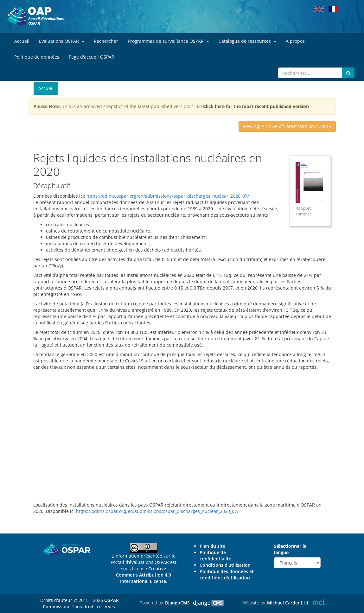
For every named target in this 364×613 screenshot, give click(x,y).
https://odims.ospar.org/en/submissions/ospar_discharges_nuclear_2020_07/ (168, 196)
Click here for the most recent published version (256, 106)
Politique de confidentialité (215, 556)
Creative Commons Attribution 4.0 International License (144, 575)
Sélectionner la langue (290, 549)
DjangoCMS (177, 603)
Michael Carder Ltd (288, 603)
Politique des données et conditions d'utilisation (227, 575)
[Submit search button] (348, 73)
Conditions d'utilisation (225, 565)
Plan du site (212, 546)
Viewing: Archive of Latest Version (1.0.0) (287, 126)
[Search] (310, 73)
